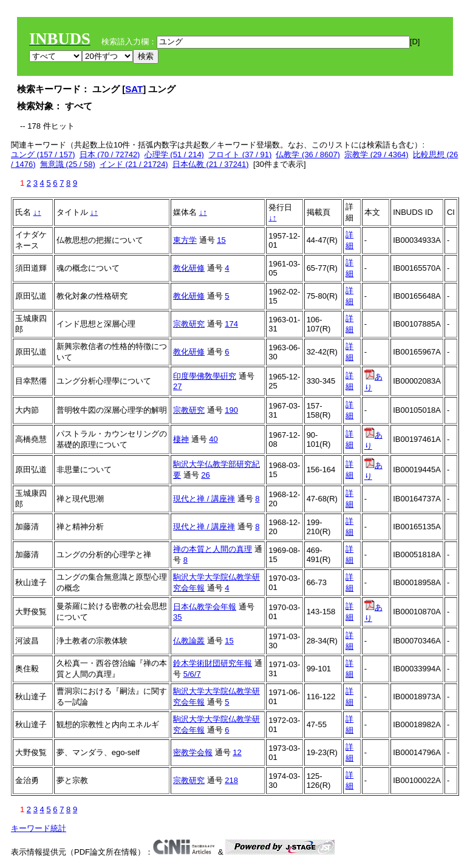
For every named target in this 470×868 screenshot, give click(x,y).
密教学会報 (193, 752)
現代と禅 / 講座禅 (204, 499)
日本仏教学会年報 (205, 607)
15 (221, 240)
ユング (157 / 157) (43, 154)
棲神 (181, 439)
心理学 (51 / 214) (174, 154)
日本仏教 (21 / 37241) (211, 164)
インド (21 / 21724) (134, 164)
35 (177, 617)
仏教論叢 (189, 641)
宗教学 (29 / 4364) (376, 154)
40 (213, 439)
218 (231, 780)
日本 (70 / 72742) (110, 154)
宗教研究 (189, 324)
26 (205, 475)
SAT (134, 89)
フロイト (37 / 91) (240, 154)
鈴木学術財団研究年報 (213, 663)
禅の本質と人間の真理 (213, 549)
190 (231, 410)
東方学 (185, 240)
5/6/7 (192, 674)
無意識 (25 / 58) (68, 164)
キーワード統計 (39, 828)
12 (237, 752)
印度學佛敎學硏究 (205, 376)
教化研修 (189, 268)
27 (177, 386)
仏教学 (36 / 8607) (308, 154)
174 (231, 324)
